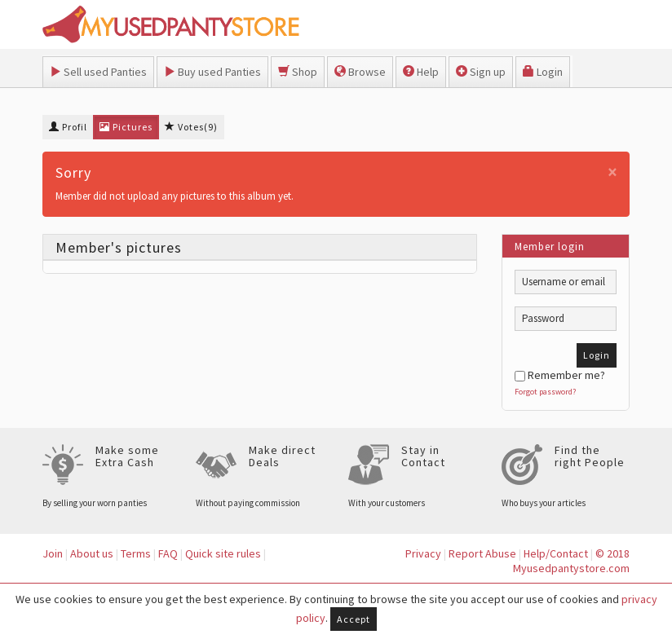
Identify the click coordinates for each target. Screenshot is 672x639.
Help (421, 72)
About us (92, 553)
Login (543, 72)
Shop (298, 72)
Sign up (481, 72)
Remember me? (560, 375)
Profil (68, 127)
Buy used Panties (212, 72)
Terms (136, 553)
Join (53, 553)
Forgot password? (545, 392)
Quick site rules (223, 553)
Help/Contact (556, 553)
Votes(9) (191, 127)
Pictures (126, 127)
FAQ (168, 553)
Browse (360, 72)
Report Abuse (482, 553)
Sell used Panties (98, 72)
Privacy (423, 553)
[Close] (612, 172)
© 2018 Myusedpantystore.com (571, 561)
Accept (354, 619)
